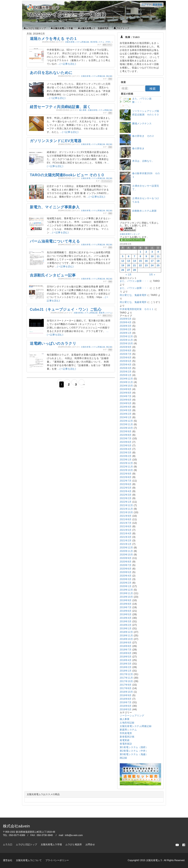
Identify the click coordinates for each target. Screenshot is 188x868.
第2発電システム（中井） (101, 42)
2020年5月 (126, 572)
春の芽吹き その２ (143, 136)
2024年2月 (126, 414)
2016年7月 (126, 702)
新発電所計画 (127, 737)
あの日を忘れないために (51, 73)
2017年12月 (126, 674)
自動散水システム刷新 (144, 211)
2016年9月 (126, 695)
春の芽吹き (138, 148)
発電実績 (125, 740)
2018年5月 (126, 657)
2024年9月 (126, 389)
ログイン (146, 5)
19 (123, 265)
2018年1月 (126, 671)
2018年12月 (126, 632)
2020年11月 (126, 551)
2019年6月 (126, 611)
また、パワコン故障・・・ (134, 281)
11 (158, 256)
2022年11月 (126, 467)
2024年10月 (126, 386)
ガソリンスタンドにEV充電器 (56, 141)
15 (140, 261)
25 (158, 265)
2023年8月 (126, 435)
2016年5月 (126, 709)
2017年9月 (126, 685)
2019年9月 (126, 600)
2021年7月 (126, 523)
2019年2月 (126, 625)
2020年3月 (126, 579)
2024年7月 (126, 396)
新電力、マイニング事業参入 (55, 207)
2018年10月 (126, 639)
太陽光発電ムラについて (29, 860)
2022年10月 (126, 470)
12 (123, 261)
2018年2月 (126, 667)
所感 (110, 79)
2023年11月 (126, 424)
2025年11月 (126, 340)
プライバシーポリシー (57, 860)
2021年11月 (126, 509)
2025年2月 (126, 372)
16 (146, 261)
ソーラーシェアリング (132, 716)
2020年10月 (126, 555)
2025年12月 (126, 336)
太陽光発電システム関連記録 (77, 42)
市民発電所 (126, 733)
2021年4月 (126, 533)
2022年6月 (126, 484)
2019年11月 (126, 593)
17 (152, 261)
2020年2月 (126, 583)
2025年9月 (126, 347)
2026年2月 (126, 329)
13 (129, 261)
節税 (110, 113)
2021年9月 (126, 516)
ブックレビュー (107, 181)
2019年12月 (126, 590)
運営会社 (8, 860)
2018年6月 (126, 653)
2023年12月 (126, 421)
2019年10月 (126, 597)
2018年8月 (126, 646)
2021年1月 (126, 544)
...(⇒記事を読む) (67, 64)
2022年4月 (126, 491)
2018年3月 (126, 664)
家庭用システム (105, 313)
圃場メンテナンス (142, 124)
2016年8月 (126, 699)
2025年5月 (126, 361)
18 (158, 261)
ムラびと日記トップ (36, 28)
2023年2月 (126, 456)
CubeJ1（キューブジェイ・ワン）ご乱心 (66, 309)
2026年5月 (126, 319)
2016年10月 (126, 692)
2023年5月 (126, 446)
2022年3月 (126, 495)
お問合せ (90, 844)
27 (129, 270)
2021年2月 (126, 541)
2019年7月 (126, 607)
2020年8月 (126, 562)
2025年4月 (126, 365)
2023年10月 (126, 428)
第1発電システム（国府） (134, 747)
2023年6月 (126, 442)
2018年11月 (126, 636)
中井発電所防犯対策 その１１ (137, 309)
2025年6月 (126, 358)
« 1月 (129, 275)
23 (146, 265)
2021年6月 (126, 526)
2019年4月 (126, 618)
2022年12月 (126, 463)
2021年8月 (126, 519)
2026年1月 (126, 333)
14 (134, 261)
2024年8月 (126, 393)
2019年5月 (126, 614)
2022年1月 (126, 502)
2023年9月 (126, 431)
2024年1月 (126, 417)
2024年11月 (126, 382)
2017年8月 (126, 688)
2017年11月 (126, 678)
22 (140, 265)
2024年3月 (126, 410)
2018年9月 (126, 643)
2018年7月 (126, 650)
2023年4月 (126, 449)
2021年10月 (126, 512)
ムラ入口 (8, 844)
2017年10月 (126, 681)
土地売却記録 (127, 723)
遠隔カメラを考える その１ (54, 39)
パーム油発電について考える (55, 241)
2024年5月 (126, 403)
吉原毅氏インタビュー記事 (53, 275)
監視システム (107, 45)
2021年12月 (126, 505)
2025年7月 (126, 354)
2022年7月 (126, 481)
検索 (153, 89)
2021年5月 (126, 530)
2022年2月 (126, 498)
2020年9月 (126, 558)
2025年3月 (126, 368)
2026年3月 (126, 326)
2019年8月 (126, 604)
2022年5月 (126, 488)
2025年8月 (126, 350)
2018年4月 (126, 660)
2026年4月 (126, 322)
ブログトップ (122, 28)
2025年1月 (126, 375)
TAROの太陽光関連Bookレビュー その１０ (67, 175)
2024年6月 (126, 400)
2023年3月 (126, 453)
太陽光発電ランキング (130, 234)
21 (134, 265)
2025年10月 (126, 343)
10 (152, 256)
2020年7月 (126, 565)
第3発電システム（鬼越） (134, 754)
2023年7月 (126, 438)
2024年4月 (126, 407)
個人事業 (83, 110)
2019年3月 (126, 621)
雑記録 (109, 76)
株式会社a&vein (16, 826)
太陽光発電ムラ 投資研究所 (94, 28)
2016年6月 (126, 706)
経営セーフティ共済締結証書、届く (60, 107)
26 (123, 270)
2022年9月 (126, 474)
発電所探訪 (126, 744)
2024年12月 (126, 379)
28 (134, 270)
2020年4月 (126, 576)
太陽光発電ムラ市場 (63, 28)
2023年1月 (126, 460)
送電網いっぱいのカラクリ (53, 343)
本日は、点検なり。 (143, 161)
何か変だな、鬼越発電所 (133, 295)
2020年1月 (126, 586)
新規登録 (157, 5)
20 (129, 265)
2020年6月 (126, 569)
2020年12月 (126, 548)
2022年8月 (126, 477)
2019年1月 (126, 628)
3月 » (152, 275)
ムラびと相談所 (74, 844)
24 (152, 265)
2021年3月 (126, 537)
